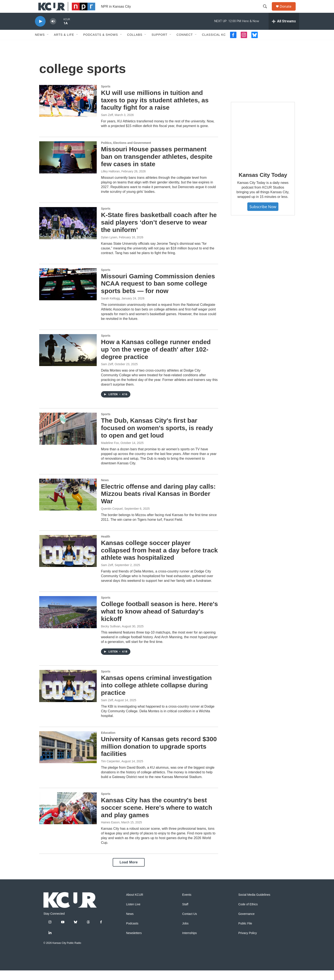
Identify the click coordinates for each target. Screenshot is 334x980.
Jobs (185, 933)
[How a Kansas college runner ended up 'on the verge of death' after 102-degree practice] (68, 360)
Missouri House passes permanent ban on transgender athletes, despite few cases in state (157, 166)
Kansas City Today (263, 185)
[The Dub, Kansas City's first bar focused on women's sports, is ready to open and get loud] (68, 438)
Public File (245, 933)
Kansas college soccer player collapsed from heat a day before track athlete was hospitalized (159, 560)
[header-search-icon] (267, 11)
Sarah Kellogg (110, 308)
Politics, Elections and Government (126, 152)
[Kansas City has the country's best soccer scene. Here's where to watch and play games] (68, 818)
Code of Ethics (248, 914)
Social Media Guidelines (254, 904)
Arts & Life (64, 44)
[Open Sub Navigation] (48, 44)
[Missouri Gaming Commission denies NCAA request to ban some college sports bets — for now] (68, 294)
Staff (185, 914)
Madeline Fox (110, 452)
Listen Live (133, 914)
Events (187, 904)
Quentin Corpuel (112, 518)
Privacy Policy (248, 943)
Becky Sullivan (111, 636)
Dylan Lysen (109, 247)
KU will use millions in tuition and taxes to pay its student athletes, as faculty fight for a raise (155, 110)
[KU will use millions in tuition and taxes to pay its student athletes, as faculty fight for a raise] (68, 110)
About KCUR (135, 904)
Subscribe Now (263, 216)
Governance (246, 923)
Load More (129, 872)
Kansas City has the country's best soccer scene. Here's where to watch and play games (157, 817)
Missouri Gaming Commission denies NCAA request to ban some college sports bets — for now (158, 293)
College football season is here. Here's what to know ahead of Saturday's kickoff (159, 621)
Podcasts (132, 933)
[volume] (53, 31)
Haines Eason (110, 832)
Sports (106, 96)
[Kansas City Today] (263, 143)
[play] (40, 31)
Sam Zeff (107, 124)
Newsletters (134, 943)
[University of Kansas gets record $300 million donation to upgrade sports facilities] (68, 757)
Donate (288, 11)
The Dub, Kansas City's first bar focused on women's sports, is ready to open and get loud (157, 437)
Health (106, 546)
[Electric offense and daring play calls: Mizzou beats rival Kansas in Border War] (68, 504)
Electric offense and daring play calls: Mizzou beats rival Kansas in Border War (158, 503)
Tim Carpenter (110, 771)
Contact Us (189, 923)
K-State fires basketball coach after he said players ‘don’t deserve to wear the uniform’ (159, 232)
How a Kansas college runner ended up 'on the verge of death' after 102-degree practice (156, 359)
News (40, 44)
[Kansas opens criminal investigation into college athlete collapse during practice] (68, 695)
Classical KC (214, 44)
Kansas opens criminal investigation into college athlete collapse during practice (156, 695)
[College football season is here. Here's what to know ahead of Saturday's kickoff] (68, 622)
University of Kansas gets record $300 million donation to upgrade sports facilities (159, 756)
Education (108, 742)
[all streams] (284, 31)
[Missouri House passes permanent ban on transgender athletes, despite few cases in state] (68, 167)
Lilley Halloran (110, 181)
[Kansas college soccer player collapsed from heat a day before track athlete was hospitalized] (68, 561)
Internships (189, 943)
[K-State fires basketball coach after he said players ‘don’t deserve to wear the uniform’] (68, 233)
